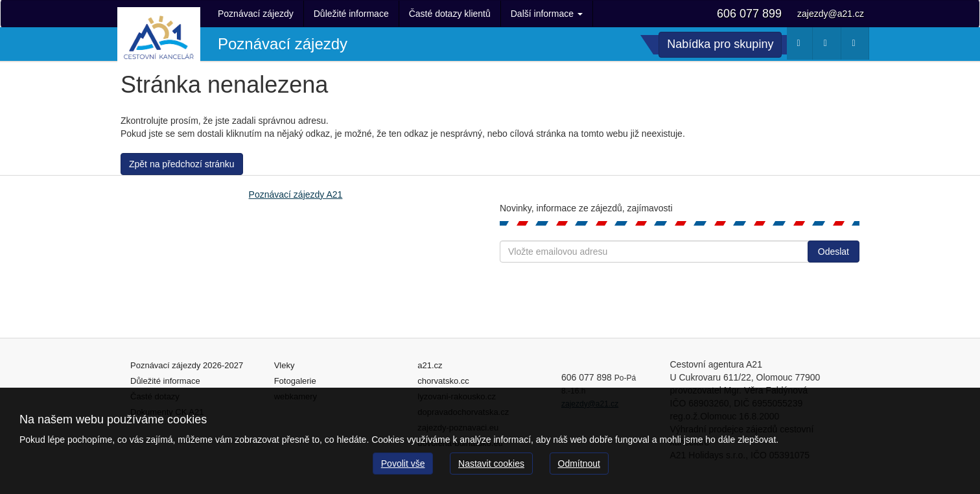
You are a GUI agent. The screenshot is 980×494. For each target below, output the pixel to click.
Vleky (285, 365)
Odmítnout (579, 464)
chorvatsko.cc (443, 381)
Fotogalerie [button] (857, 46)
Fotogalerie (295, 381)
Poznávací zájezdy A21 (296, 194)
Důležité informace (351, 14)
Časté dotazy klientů (450, 14)
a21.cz (430, 365)
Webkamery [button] (829, 46)
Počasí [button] (801, 46)
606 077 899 (749, 14)
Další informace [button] (547, 14)
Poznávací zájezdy (256, 14)
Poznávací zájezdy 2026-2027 (187, 365)
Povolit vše (403, 464)
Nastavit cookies (491, 464)
